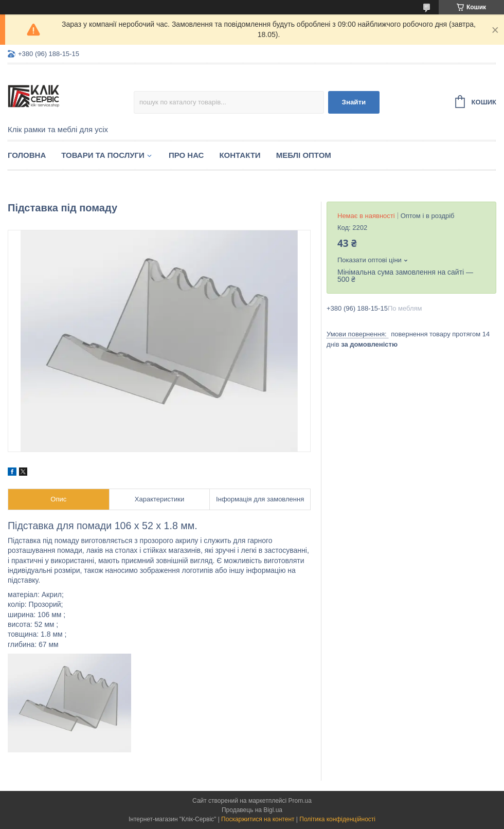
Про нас (186, 155)
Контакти (240, 155)
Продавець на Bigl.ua (252, 810)
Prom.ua (300, 801)
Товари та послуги (103, 155)
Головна (27, 155)
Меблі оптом (304, 155)
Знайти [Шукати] (354, 102)
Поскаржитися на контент (258, 819)
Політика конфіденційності (337, 819)
